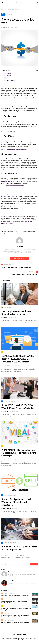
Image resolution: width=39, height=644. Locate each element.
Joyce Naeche (6, 459)
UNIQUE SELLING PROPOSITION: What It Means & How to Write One (18, 407)
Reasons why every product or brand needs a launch (15, 596)
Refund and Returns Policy (18, 638)
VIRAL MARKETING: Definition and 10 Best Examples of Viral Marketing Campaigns (19, 453)
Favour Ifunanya (12, 572)
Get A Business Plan (20, 640)
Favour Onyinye (6, 365)
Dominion (5, 318)
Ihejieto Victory (12, 581)
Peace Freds (6, 553)
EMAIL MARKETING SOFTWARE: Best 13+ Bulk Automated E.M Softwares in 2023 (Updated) (18, 359)
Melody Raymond (7, 508)
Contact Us (8, 638)
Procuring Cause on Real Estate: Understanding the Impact (17, 313)
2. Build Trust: (10, 76)
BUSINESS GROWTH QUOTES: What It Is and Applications (19, 548)
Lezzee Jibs (6, 412)
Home (3, 10)
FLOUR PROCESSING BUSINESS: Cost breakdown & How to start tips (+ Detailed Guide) (15, 616)
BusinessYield (6, 27)
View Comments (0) (19, 258)
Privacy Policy (29, 638)
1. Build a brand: (11, 73)
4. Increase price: (11, 80)
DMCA (35, 638)
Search (34, 564)
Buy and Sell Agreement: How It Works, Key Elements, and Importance (17, 502)
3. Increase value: (11, 78)
